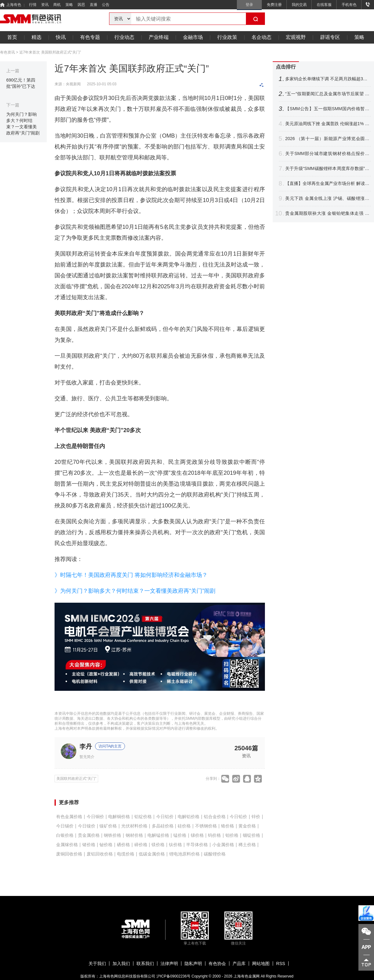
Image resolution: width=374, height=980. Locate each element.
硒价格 (123, 845)
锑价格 (197, 835)
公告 (106, 5)
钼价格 (232, 835)
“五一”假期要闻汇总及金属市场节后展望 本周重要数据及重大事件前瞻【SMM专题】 (327, 94)
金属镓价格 (67, 845)
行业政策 (227, 37)
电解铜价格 (119, 817)
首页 (12, 37)
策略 (69, 5)
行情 (33, 5)
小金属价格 (223, 845)
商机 (57, 5)
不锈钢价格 (206, 826)
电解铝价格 (189, 817)
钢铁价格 (113, 835)
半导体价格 (197, 845)
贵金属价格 (89, 835)
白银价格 (65, 835)
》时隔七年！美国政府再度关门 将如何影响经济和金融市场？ (131, 575)
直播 (93, 5)
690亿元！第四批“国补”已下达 (21, 83)
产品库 (239, 964)
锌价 (256, 817)
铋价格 (106, 845)
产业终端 (159, 37)
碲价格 (141, 845)
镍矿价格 (108, 826)
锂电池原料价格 (185, 854)
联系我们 (145, 964)
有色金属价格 (69, 817)
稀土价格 (247, 845)
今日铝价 (165, 817)
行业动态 (124, 37)
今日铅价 (238, 817)
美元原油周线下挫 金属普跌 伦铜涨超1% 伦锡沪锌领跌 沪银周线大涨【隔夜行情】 (327, 124)
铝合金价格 (215, 817)
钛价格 (175, 845)
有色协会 (217, 964)
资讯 (45, 5)
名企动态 (261, 37)
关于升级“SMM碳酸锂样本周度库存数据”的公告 (327, 169)
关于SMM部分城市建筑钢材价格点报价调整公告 (327, 154)
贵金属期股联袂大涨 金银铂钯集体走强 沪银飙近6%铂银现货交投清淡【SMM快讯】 (327, 213)
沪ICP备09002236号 (173, 976)
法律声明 (169, 964)
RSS (281, 964)
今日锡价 (65, 826)
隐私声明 (193, 964)
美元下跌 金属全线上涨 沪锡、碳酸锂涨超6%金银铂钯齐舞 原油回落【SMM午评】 (327, 198)
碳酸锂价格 (215, 854)
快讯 (61, 37)
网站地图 (261, 964)
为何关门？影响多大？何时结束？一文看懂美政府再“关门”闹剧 (23, 124)
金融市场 (193, 37)
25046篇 (246, 748)
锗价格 (89, 845)
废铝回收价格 (100, 854)
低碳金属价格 (152, 854)
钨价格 (214, 835)
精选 (36, 37)
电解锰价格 (158, 835)
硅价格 (184, 826)
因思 (81, 5)
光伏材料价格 (134, 826)
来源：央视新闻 (68, 84)
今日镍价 (87, 826)
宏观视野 (296, 37)
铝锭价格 (143, 817)
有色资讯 (7, 52)
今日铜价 (95, 817)
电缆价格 (126, 854)
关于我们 (97, 964)
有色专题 (90, 37)
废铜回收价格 (69, 854)
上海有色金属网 (247, 976)
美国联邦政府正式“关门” (76, 779)
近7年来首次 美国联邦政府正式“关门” (50, 52)
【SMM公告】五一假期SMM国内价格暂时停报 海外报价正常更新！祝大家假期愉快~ (327, 109)
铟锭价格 (252, 835)
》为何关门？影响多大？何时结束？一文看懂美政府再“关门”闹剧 (135, 591)
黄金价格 (247, 826)
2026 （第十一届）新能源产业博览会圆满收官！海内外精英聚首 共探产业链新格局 (327, 139)
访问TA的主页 (110, 746)
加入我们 (121, 964)
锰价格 (180, 835)
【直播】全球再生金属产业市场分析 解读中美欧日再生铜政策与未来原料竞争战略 (327, 184)
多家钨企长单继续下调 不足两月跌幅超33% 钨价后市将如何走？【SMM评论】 (327, 79)
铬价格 (228, 826)
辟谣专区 (330, 37)
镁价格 (158, 845)
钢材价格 (134, 835)
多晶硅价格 (163, 826)
